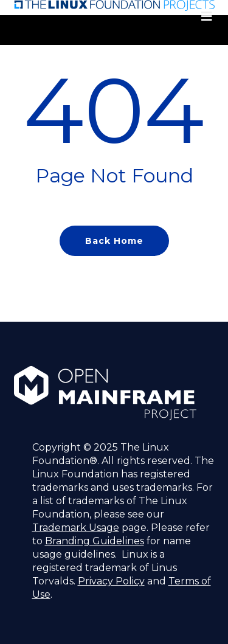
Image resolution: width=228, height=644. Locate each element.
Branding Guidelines (95, 541)
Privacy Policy (111, 581)
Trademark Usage (76, 528)
